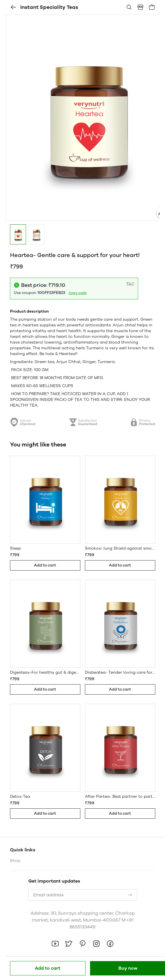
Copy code (78, 293)
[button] (18, 234)
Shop (15, 861)
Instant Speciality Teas (44, 7)
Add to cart (48, 968)
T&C (130, 284)
